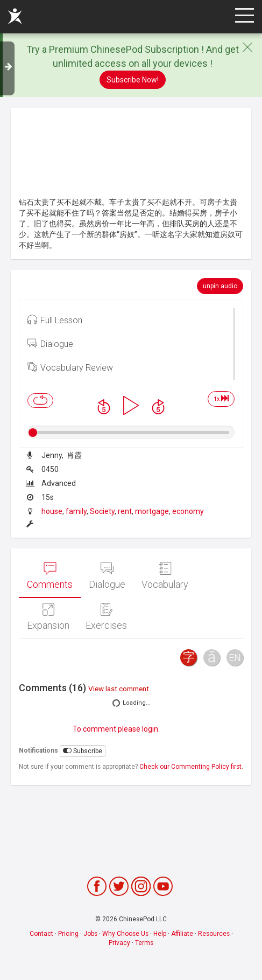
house (52, 511)
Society (102, 511)
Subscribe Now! (133, 80)
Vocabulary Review (70, 367)
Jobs (90, 934)
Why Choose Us (125, 934)
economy (188, 511)
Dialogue (50, 343)
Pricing (68, 934)
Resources (214, 934)
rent (125, 511)
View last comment (119, 689)
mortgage (152, 511)
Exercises (106, 617)
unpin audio (220, 286)
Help (160, 934)
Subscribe (83, 751)
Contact (41, 934)
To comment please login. (116, 729)
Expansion (48, 617)
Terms (144, 943)
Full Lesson (55, 319)
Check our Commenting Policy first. (191, 767)
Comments (50, 576)
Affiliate (182, 934)
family (76, 511)
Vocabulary (165, 576)
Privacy (119, 943)
